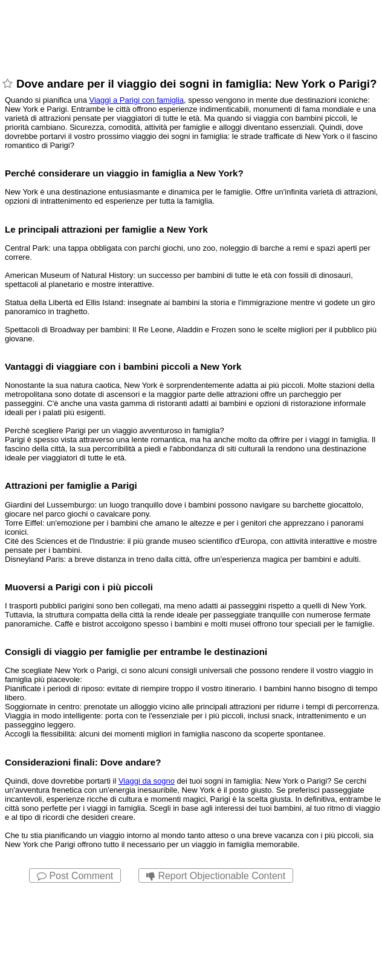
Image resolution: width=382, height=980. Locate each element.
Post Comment (75, 876)
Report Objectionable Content (216, 876)
